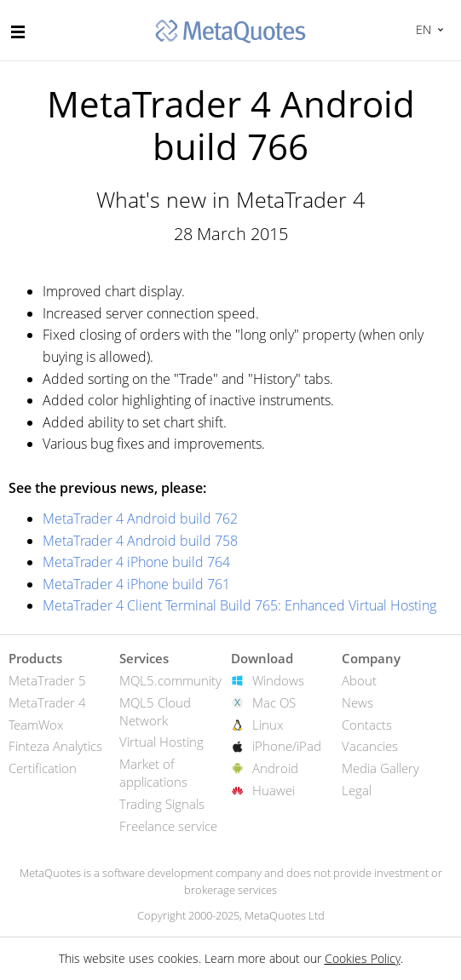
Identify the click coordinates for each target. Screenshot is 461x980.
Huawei (274, 790)
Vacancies (370, 746)
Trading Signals (162, 804)
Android (275, 768)
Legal (357, 790)
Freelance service (168, 826)
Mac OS (274, 702)
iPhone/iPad (287, 746)
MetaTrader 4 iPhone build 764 (136, 562)
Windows (278, 680)
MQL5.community (170, 680)
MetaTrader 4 (47, 702)
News (357, 702)
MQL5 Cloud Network (155, 711)
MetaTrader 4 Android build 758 (140, 541)
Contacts (367, 725)
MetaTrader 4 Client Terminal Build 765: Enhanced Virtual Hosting (239, 605)
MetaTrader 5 (47, 680)
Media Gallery (380, 768)
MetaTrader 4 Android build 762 (140, 519)
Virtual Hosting (161, 742)
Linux (268, 725)
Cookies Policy (363, 958)
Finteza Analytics (55, 746)
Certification (43, 768)
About (359, 680)
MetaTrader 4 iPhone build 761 (136, 584)
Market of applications (153, 773)
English (421, 29)
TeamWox (36, 725)
